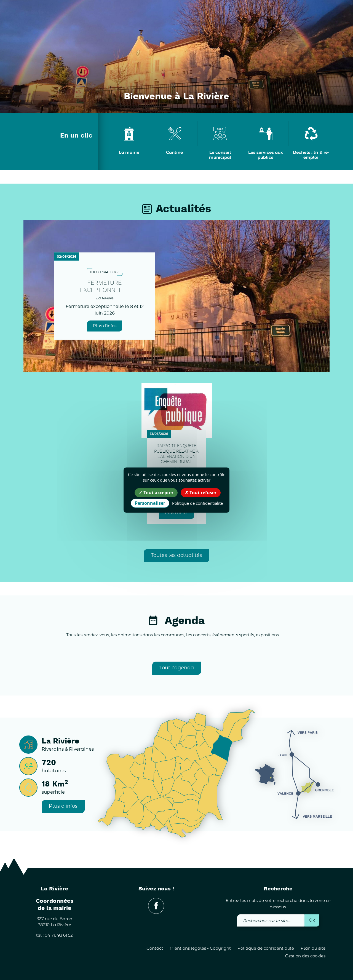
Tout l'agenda (177, 668)
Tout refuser (201, 492)
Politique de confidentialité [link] (197, 503)
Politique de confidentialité (266, 948)
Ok (312, 920)
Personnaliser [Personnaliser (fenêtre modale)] (150, 503)
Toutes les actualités (176, 555)
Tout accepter (156, 492)
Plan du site (313, 948)
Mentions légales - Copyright (200, 948)
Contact (155, 948)
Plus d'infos (105, 326)
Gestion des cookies (305, 956)
